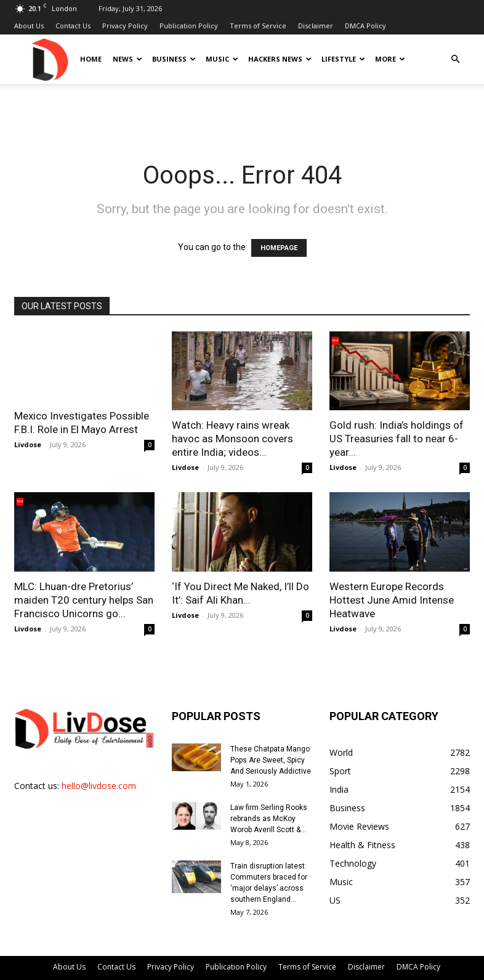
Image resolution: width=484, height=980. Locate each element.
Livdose (28, 444)
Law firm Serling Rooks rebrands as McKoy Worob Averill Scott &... (269, 819)
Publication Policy (189, 26)
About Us (29, 26)
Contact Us (73, 26)
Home (91, 59)
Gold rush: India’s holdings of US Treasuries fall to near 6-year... (397, 439)
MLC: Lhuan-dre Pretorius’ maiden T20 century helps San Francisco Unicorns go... (84, 600)
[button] (455, 59)
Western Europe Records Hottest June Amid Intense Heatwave (392, 600)
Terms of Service (258, 26)
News (127, 59)
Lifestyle (343, 59)
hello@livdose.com (99, 786)
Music (222, 59)
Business (174, 59)
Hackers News (280, 59)
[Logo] (49, 59)
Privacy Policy (125, 26)
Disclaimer (316, 26)
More (390, 59)
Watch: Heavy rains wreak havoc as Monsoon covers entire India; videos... (232, 439)
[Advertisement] (242, 111)
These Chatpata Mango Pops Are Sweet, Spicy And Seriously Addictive (271, 760)
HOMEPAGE (279, 248)
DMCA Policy (365, 26)
